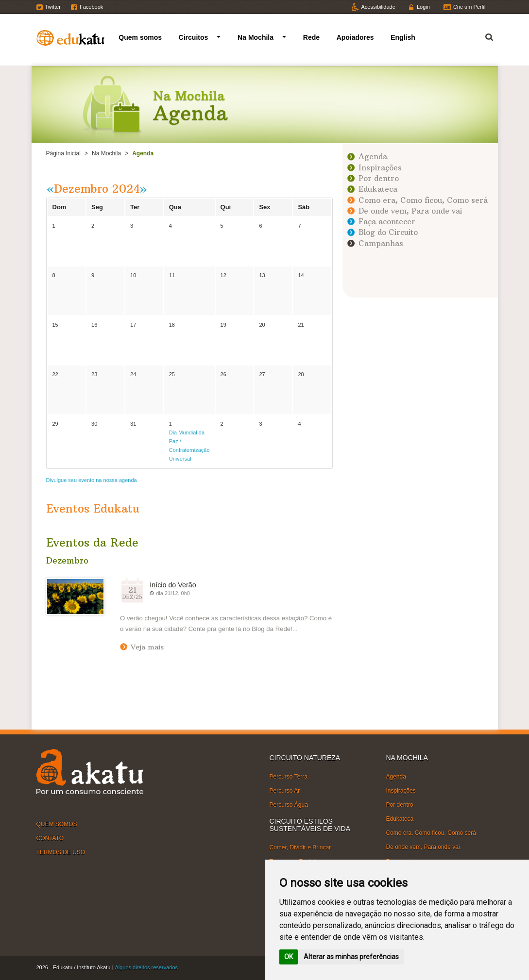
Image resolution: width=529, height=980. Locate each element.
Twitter (53, 7)
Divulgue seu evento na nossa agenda (92, 480)
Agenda (373, 157)
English (403, 37)
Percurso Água (289, 805)
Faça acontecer (387, 222)
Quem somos (140, 37)
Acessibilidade (378, 7)
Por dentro (379, 178)
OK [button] (289, 957)
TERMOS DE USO (61, 852)
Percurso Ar (285, 791)
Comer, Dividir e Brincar (300, 847)
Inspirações (380, 168)
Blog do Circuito (388, 232)
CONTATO (50, 838)
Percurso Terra (289, 776)
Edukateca (378, 189)
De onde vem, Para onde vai (410, 211)
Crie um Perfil (469, 7)
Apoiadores (355, 37)
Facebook (91, 7)
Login (423, 7)
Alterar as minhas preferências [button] (351, 957)
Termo (483, 36)
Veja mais (147, 647)
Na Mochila (256, 37)
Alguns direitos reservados (146, 967)
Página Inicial (63, 153)
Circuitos (194, 37)
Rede (311, 37)
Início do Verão (173, 585)
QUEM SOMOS (57, 824)
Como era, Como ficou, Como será (423, 200)
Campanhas (381, 243)
